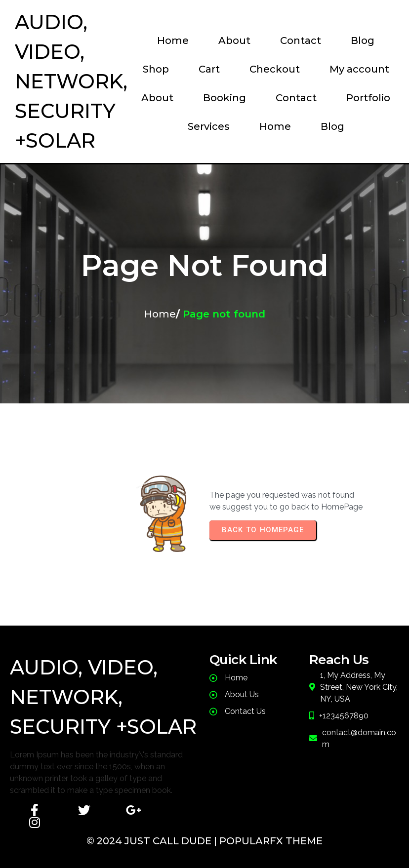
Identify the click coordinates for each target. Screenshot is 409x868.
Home (160, 314)
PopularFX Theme (271, 841)
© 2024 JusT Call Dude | (153, 841)
